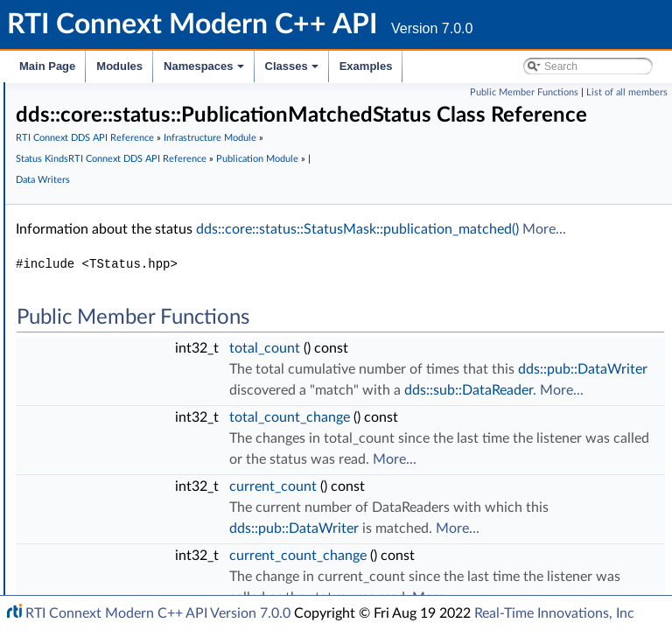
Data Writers (409, 225)
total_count (527, 415)
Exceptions (101, 116)
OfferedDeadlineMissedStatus (166, 290)
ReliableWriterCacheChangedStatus (180, 482)
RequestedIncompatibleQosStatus (178, 347)
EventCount (118, 405)
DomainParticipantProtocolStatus (176, 540)
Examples (366, 66)
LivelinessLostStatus (139, 251)
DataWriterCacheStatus (150, 463)
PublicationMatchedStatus (157, 367)
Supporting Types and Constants (160, 578)
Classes (293, 71)
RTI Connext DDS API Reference (347, 162)
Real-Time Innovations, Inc (554, 613)
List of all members (627, 92)
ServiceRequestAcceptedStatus (169, 559)
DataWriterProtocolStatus (156, 521)
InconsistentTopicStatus (149, 193)
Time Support (108, 97)
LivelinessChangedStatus (151, 270)
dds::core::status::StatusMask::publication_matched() (440, 296)
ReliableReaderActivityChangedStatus (186, 501)
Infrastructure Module (325, 183)
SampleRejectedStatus (146, 232)
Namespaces (205, 71)
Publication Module (326, 225)
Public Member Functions (524, 92)
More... (626, 296)
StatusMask (117, 174)
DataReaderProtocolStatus (157, 444)
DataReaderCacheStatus (151, 424)
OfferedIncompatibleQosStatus (170, 328)
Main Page (47, 66)
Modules (119, 66)
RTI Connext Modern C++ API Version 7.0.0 (158, 613)
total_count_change (552, 526)
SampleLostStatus (133, 213)
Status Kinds (105, 155)
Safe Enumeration (120, 136)
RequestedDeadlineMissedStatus (174, 309)
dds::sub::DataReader (556, 499)
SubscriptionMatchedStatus (161, 386)
